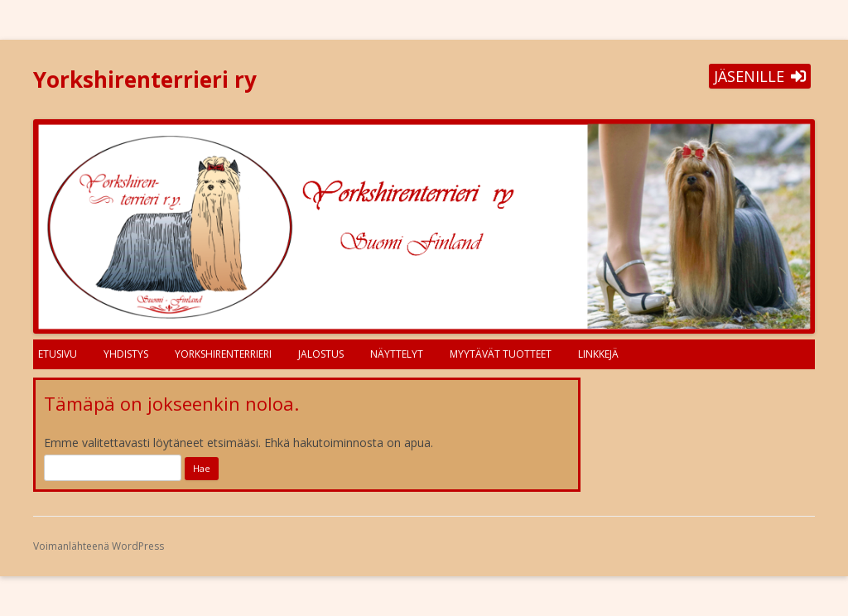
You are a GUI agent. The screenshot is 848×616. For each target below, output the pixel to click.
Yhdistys (126, 354)
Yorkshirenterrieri (223, 354)
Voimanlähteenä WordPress (99, 546)
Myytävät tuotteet (501, 354)
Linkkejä (598, 354)
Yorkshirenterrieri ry (145, 79)
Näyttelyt (397, 354)
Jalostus (321, 354)
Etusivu (58, 354)
